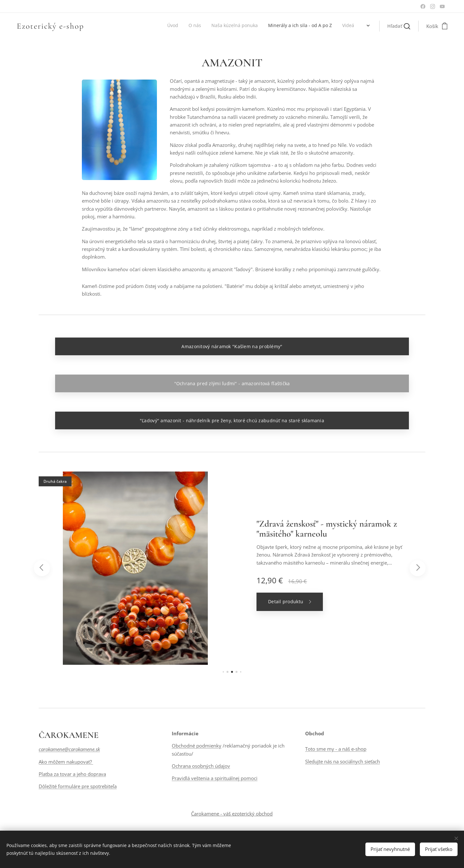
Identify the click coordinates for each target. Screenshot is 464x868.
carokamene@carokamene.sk (69, 749)
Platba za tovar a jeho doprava (72, 774)
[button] (399, 26)
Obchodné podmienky (197, 746)
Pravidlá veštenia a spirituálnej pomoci (215, 778)
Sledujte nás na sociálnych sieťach (343, 761)
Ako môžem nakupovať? (66, 762)
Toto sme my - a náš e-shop (336, 749)
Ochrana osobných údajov (201, 766)
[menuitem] (297, 26)
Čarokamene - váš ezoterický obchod (232, 814)
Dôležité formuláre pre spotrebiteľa (78, 787)
